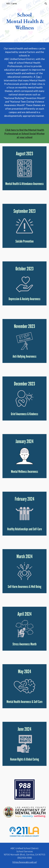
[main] (25, 21)
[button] (3, 4)
